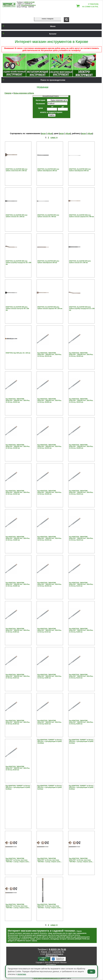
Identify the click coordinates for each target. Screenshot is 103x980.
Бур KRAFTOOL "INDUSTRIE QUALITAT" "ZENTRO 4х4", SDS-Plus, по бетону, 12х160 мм (18, 446)
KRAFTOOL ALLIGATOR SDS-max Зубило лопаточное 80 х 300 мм (17, 170)
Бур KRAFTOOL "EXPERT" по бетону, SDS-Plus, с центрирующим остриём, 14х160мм (50, 741)
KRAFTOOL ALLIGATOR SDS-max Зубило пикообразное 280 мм (48, 170)
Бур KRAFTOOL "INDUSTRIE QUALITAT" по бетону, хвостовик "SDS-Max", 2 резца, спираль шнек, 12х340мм (17, 860)
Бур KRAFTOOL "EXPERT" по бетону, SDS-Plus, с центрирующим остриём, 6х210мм (50, 787)
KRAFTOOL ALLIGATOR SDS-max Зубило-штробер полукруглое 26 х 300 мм (19, 263)
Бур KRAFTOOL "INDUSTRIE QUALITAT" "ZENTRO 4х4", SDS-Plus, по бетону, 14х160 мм (49, 492)
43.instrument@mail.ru (28, 5)
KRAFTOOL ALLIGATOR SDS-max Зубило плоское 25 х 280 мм (17, 216)
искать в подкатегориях (51, 112)
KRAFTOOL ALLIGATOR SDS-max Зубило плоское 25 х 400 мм (48, 216)
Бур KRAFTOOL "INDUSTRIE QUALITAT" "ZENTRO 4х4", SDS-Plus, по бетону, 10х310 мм (81, 400)
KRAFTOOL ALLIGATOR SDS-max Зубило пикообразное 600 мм (80, 170)
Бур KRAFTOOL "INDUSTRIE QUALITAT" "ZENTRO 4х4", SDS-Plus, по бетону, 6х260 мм (49, 676)
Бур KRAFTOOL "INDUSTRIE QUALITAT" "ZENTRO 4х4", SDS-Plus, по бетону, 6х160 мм (81, 630)
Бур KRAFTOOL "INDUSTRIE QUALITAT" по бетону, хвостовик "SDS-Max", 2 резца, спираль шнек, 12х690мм (81, 860)
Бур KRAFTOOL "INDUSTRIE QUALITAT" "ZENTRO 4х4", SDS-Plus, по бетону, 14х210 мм (81, 492)
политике (22, 974)
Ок (91, 972)
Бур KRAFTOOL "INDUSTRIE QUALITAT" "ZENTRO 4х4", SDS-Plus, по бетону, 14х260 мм (18, 538)
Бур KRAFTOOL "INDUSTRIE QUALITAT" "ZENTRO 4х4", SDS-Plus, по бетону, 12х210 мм (49, 446)
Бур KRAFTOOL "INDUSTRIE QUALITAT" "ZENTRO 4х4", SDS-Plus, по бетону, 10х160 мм (81, 355)
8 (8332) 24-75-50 (29, 2)
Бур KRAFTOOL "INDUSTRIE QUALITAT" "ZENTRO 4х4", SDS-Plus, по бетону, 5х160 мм (18, 630)
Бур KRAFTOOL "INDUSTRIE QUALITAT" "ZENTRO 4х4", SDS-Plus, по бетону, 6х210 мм (18, 676)
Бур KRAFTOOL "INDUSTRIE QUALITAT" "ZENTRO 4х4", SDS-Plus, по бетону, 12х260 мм (81, 446)
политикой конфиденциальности (47, 978)
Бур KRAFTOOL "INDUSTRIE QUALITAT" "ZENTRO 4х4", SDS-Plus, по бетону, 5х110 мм (81, 584)
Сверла (8, 93)
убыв (50, 133)
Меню (28, 26)
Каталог (29, 34)
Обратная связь (52, 956)
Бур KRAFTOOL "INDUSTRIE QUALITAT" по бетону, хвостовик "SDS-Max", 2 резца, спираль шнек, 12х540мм (49, 860)
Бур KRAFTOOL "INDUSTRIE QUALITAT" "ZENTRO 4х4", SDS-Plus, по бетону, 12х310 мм (18, 492)
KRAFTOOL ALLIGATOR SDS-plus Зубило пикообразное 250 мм (48, 262)
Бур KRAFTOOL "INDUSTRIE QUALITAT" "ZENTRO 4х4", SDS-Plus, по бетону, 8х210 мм (49, 722)
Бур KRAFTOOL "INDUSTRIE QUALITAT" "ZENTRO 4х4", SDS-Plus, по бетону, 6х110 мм (49, 630)
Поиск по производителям (33, 80)
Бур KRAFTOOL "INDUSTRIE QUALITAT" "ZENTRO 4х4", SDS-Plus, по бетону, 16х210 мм (81, 538)
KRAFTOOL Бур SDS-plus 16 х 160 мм (18, 353)
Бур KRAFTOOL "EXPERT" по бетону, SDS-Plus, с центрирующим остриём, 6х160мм (18, 787)
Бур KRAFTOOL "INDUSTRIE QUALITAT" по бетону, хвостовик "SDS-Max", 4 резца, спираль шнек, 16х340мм (49, 906)
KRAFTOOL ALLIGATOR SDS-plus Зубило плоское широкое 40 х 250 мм (50, 308)
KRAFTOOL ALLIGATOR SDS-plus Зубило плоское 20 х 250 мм (80, 262)
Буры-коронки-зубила (24, 93)
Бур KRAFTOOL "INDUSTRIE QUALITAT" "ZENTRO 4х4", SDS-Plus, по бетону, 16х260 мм (18, 584)
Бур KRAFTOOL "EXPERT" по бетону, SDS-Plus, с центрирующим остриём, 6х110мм (81, 741)
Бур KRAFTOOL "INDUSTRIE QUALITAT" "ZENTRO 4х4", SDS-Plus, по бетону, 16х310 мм (49, 584)
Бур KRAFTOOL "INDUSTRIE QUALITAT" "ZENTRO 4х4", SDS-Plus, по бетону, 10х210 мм (18, 400)
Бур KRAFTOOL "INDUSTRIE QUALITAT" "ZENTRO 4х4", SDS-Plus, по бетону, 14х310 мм (49, 538)
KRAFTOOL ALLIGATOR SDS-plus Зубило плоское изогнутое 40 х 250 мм (17, 309)
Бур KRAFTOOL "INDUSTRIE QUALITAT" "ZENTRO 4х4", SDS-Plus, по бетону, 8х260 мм (81, 722)
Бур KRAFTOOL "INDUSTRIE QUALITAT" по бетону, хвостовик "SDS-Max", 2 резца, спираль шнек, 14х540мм (17, 906)
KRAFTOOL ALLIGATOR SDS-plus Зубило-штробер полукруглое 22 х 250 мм (82, 309)
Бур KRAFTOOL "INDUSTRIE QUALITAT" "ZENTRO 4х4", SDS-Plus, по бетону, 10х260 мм (49, 400)
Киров (31, 7)
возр (44, 133)
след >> (54, 137)
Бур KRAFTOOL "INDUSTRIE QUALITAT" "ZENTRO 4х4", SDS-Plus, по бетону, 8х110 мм (81, 676)
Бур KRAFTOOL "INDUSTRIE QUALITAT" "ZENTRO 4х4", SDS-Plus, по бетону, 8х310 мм (18, 768)
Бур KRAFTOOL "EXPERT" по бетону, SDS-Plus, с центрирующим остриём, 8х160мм (81, 787)
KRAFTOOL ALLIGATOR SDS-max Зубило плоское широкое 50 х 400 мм (81, 216)
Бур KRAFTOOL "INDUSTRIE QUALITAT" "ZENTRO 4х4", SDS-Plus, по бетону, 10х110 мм (49, 355)
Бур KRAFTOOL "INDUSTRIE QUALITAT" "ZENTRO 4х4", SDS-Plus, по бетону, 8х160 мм (18, 722)
